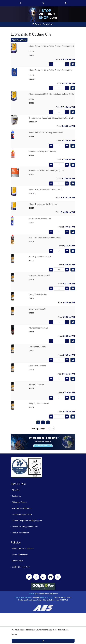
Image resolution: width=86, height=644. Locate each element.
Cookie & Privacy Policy (21, 567)
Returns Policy (18, 561)
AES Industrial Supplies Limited (46, 594)
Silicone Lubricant (36, 385)
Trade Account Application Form (25, 527)
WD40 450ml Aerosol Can (40, 219)
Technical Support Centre (22, 515)
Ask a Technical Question (22, 508)
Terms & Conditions (20, 555)
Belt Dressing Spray (37, 347)
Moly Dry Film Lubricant (39, 403)
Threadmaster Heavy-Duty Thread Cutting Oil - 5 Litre (52, 118)
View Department (19, 40)
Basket (43, 3)
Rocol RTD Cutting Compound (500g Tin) (46, 170)
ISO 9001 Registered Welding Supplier (27, 521)
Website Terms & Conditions (23, 548)
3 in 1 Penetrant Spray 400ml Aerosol (45, 238)
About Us (16, 490)
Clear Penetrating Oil (38, 309)
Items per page (38, 429)
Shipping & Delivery (20, 502)
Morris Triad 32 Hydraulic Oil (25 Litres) (46, 189)
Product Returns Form (21, 533)
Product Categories (43, 24)
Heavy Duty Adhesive (38, 294)
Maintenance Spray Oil (38, 328)
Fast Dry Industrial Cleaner (40, 257)
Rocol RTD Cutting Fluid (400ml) (43, 152)
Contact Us (16, 496)
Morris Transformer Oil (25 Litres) (43, 204)
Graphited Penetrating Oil (40, 275)
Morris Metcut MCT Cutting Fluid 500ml (46, 133)
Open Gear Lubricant (38, 366)
